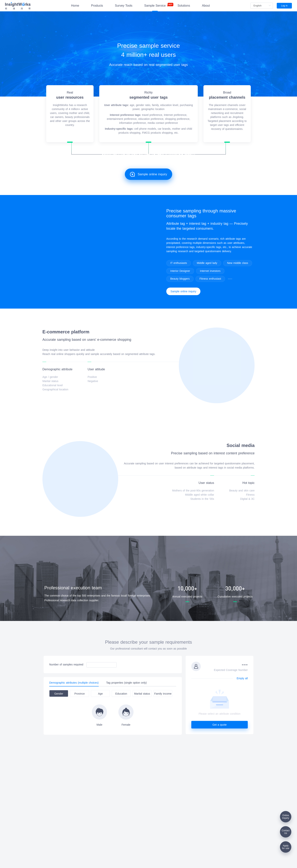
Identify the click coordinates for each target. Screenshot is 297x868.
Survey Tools (124, 6)
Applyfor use (286, 847)
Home (75, 6)
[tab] (76, 683)
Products (97, 6)
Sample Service (155, 5)
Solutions (184, 6)
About (206, 6)
